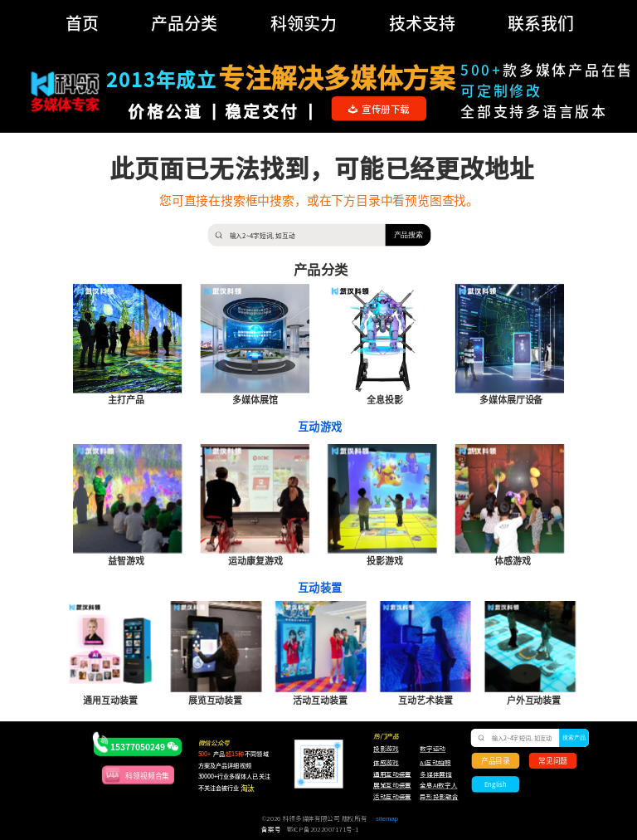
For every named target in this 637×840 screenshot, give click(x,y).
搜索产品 (574, 738)
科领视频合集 (147, 775)
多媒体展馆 (435, 774)
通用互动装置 (388, 774)
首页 (82, 23)
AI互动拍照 (435, 763)
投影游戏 (386, 750)
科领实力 (304, 23)
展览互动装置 (388, 786)
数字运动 (433, 750)
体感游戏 (386, 763)
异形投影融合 (438, 797)
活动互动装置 (392, 797)
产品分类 (184, 23)
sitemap (387, 819)
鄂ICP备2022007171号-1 (323, 829)
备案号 (271, 829)
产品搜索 (408, 234)
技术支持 (422, 23)
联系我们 (541, 23)
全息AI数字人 (438, 786)
